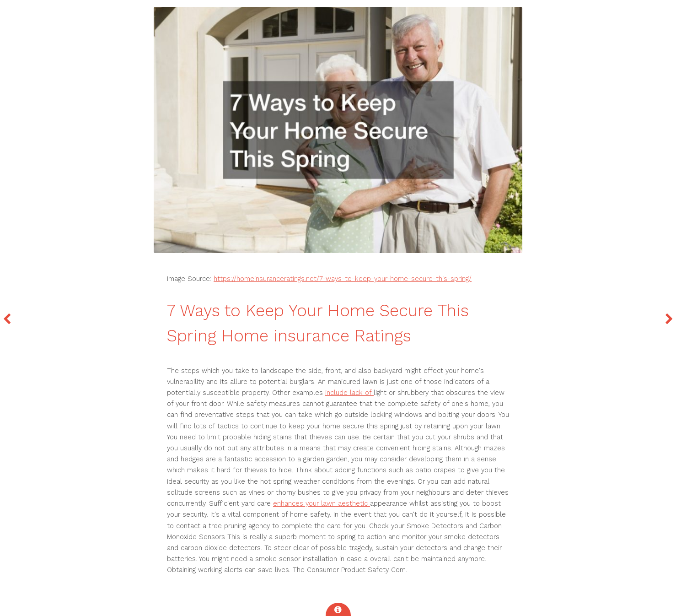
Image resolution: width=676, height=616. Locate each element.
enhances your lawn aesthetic (322, 503)
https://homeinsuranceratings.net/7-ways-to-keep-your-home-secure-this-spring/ (343, 279)
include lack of (349, 393)
